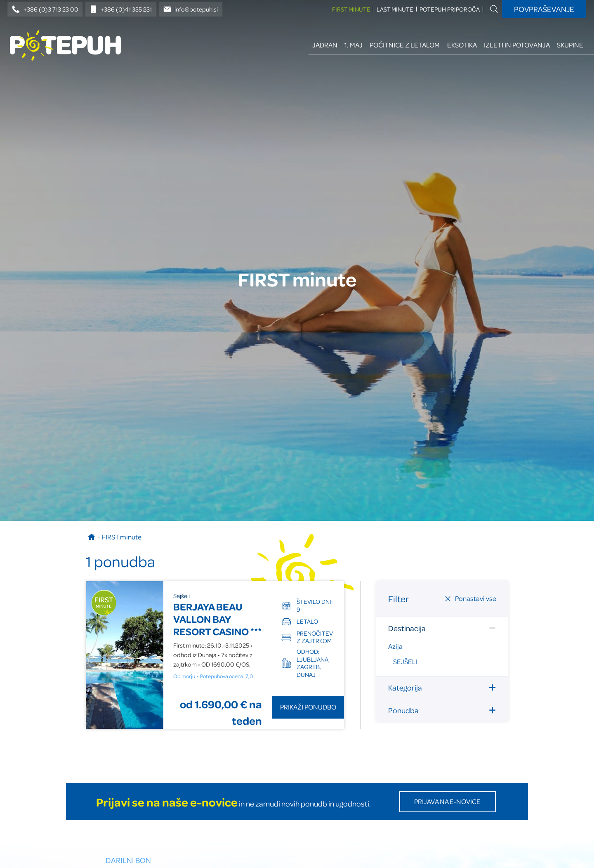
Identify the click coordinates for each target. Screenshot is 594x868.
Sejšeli (405, 661)
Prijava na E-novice (447, 801)
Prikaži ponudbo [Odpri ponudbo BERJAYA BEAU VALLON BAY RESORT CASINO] (308, 707)
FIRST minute (351, 9)
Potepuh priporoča (450, 9)
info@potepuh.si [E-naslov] (191, 9)
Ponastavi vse (470, 598)
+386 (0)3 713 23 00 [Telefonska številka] (45, 9)
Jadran (325, 45)
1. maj (354, 45)
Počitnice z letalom (405, 45)
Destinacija (442, 628)
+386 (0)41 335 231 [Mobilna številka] (121, 9)
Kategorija (442, 687)
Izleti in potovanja (517, 45)
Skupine (570, 45)
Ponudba (442, 710)
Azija (395, 646)
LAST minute (395, 9)
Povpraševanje (544, 9)
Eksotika (462, 45)
